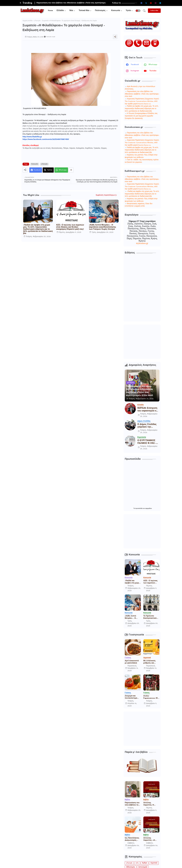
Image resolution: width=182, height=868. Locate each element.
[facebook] (141, 3)
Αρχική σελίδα (28, 21)
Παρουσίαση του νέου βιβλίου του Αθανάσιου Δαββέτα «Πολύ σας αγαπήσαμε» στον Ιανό (142, 94)
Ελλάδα (60, 11)
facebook (135, 65)
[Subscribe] (154, 11)
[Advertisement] (68, 46)
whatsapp (153, 65)
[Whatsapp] (61, 170)
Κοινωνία (116, 11)
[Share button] (71, 170)
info (137, 863)
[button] (138, 11)
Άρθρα (145, 863)
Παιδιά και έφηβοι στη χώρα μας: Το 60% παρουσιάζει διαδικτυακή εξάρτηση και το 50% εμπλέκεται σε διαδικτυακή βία (142, 109)
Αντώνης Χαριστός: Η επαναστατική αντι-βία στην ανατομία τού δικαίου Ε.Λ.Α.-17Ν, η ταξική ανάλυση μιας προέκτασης (151, 804)
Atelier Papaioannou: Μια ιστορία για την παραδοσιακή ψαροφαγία (151, 697)
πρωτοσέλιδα (139, 509)
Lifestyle (37, 21)
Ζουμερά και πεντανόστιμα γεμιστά (131, 697)
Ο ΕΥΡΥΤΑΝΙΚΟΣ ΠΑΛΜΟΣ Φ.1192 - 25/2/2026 (147, 442)
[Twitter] (48, 170)
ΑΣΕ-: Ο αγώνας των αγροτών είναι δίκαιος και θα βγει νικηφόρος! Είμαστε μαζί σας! (70, 227)
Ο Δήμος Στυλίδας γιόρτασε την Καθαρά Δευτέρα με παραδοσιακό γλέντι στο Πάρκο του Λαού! (148, 426)
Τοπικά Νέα (84, 11)
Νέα (71, 11)
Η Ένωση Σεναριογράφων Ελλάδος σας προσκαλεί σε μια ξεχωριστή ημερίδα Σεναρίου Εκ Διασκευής (141, 116)
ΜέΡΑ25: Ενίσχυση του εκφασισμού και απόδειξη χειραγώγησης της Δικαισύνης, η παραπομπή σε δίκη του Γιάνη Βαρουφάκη (148, 410)
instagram (135, 71)
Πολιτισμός (100, 11)
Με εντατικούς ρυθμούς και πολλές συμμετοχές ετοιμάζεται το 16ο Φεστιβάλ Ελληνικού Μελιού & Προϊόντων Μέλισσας (151, 662)
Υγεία (128, 11)
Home (50, 11)
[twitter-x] (146, 3)
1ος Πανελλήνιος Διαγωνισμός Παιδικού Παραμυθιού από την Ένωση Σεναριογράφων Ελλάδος (132, 839)
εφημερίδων (149, 509)
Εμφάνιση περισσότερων (105, 195)
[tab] (50, 11)
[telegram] (160, 3)
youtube (153, 71)
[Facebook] (36, 170)
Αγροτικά (154, 863)
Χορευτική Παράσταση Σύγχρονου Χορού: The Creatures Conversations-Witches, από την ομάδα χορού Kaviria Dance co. (142, 101)
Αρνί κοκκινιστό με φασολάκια (132, 662)
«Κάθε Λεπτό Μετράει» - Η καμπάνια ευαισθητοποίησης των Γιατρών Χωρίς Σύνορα (102, 227)
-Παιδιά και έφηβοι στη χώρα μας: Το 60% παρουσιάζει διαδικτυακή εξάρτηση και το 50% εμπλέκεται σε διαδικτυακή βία (38, 229)
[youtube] (151, 3)
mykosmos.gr (142, 243)
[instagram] (155, 3)
